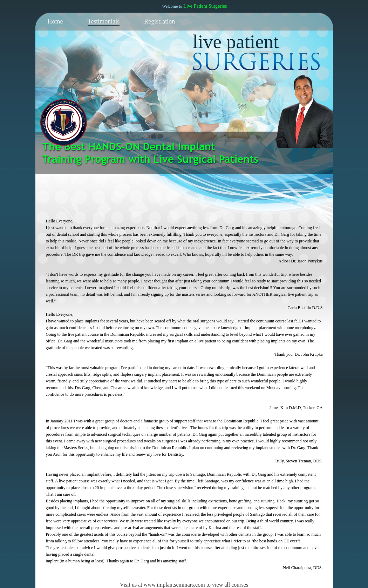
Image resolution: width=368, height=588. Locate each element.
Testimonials (104, 21)
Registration (159, 21)
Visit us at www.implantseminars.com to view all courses (184, 585)
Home (55, 21)
